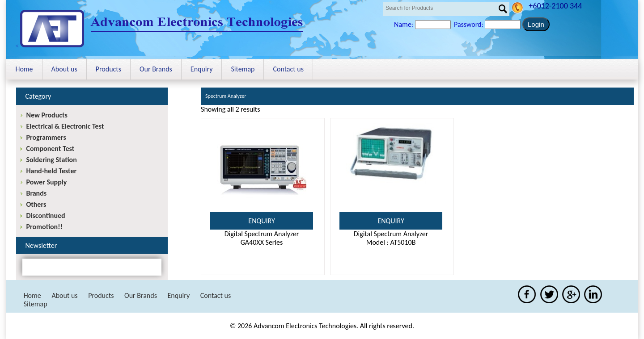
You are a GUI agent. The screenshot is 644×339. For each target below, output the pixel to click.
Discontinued (45, 216)
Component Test (50, 149)
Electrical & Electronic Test (65, 126)
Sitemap (243, 69)
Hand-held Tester (51, 171)
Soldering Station (51, 160)
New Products (47, 115)
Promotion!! (44, 227)
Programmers (46, 137)
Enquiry (202, 69)
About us (64, 69)
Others (36, 204)
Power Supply (46, 182)
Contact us (288, 69)
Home (24, 69)
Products (108, 69)
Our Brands (156, 69)
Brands (36, 193)
